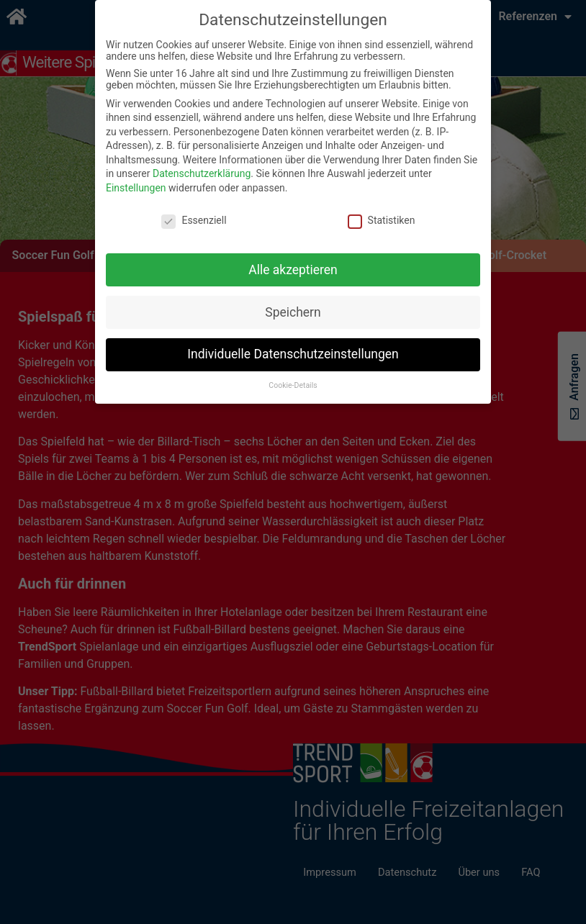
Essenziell (194, 220)
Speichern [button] (293, 312)
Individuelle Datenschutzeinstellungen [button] (293, 354)
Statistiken (382, 220)
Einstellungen (136, 188)
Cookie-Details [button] (293, 385)
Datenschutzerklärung (202, 173)
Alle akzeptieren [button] (293, 270)
